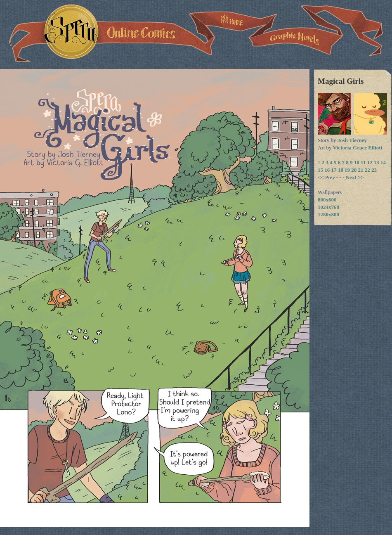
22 (367, 170)
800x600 (327, 200)
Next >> (355, 177)
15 (320, 170)
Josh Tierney (352, 140)
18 (341, 170)
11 (363, 162)
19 (347, 170)
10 (357, 162)
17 (334, 170)
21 (361, 170)
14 (383, 162)
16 (327, 170)
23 (374, 170)
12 (370, 162)
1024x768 (328, 207)
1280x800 (328, 214)
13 (377, 162)
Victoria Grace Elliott (358, 148)
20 (354, 170)
